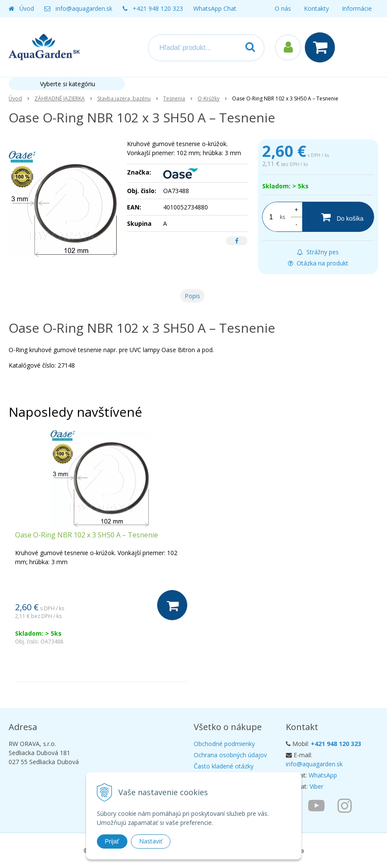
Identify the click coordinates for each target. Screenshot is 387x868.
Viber (316, 786)
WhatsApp (323, 775)
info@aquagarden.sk (84, 8)
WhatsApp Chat (215, 8)
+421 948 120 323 (158, 8)
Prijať (112, 841)
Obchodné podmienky (224, 744)
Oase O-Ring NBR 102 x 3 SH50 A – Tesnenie (87, 535)
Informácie (357, 8)
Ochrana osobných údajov (230, 755)
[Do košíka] (338, 217)
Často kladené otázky (224, 766)
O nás (283, 8)
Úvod (27, 8)
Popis (192, 296)
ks (282, 217)
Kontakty (316, 8)
